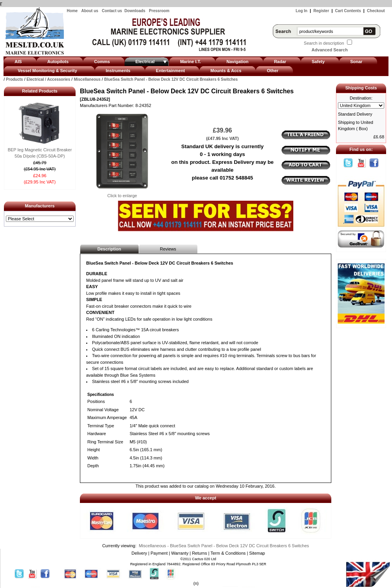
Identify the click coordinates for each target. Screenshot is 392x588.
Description (109, 249)
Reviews (168, 249)
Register (321, 11)
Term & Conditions (228, 553)
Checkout (376, 11)
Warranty (180, 553)
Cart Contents (348, 11)
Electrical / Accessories (48, 79)
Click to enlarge (122, 193)
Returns (200, 553)
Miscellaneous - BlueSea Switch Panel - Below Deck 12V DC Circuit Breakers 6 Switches (224, 546)
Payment (159, 553)
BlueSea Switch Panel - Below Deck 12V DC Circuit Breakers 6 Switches (171, 79)
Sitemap (257, 553)
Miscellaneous (87, 79)
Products (14, 79)
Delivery (139, 553)
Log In (302, 11)
